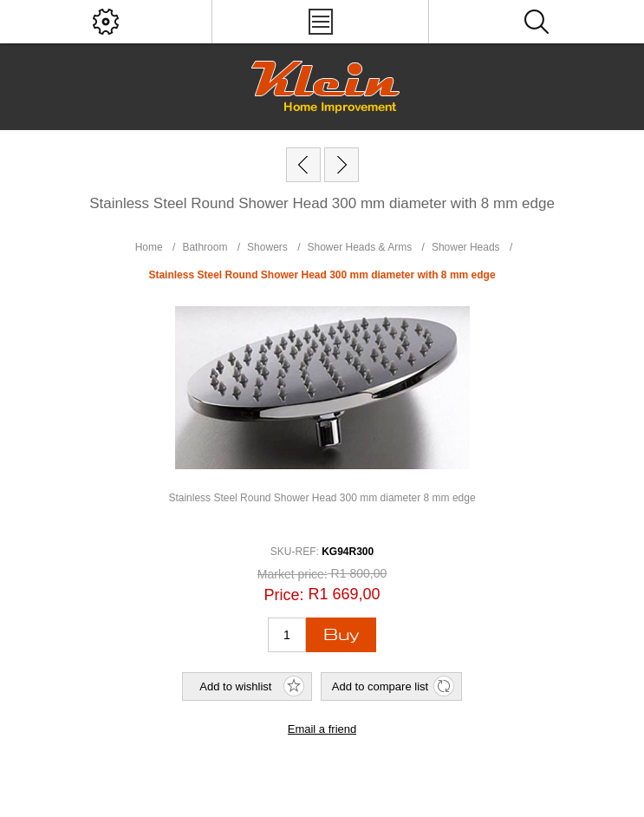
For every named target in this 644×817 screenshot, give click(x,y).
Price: (283, 595)
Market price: (293, 574)
